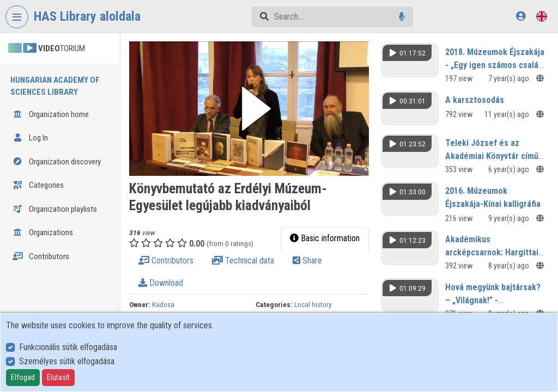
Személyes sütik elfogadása (67, 361)
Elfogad (23, 377)
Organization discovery (57, 162)
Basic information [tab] (325, 238)
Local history (313, 304)
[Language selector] (542, 16)
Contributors (41, 256)
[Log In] (521, 16)
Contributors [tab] (166, 261)
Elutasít (58, 377)
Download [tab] (161, 283)
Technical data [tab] (243, 261)
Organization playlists (55, 209)
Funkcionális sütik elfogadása (68, 347)
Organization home (51, 114)
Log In (30, 138)
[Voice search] (402, 17)
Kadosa (163, 304)
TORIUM (47, 48)
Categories (38, 185)
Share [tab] (307, 261)
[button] (249, 109)
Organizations (43, 232)
